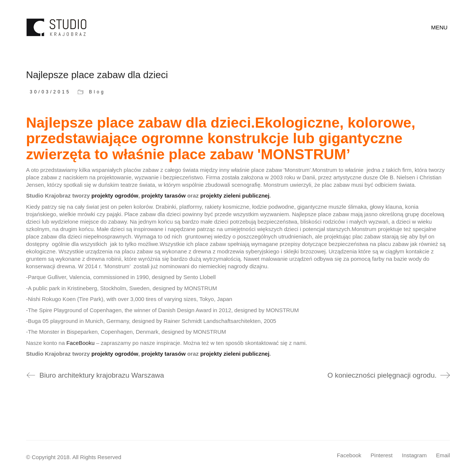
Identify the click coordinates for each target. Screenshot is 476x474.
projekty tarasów (163, 196)
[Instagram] (414, 455)
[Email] (443, 455)
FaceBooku (80, 343)
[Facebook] (349, 455)
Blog (97, 92)
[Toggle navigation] (440, 28)
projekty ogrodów (115, 196)
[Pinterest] (382, 455)
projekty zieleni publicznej (235, 196)
